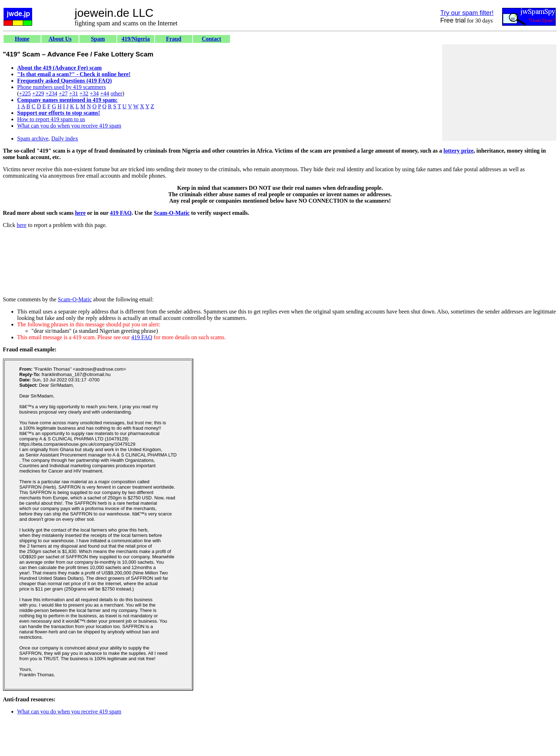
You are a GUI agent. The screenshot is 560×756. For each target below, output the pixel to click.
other (117, 93)
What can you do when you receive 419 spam (69, 126)
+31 (73, 93)
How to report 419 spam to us (51, 119)
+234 (51, 93)
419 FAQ (121, 213)
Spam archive (33, 139)
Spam (98, 39)
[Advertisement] (499, 93)
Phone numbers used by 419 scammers (61, 87)
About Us (60, 39)
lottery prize (459, 151)
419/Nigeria (136, 39)
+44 (105, 93)
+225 (25, 93)
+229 (38, 93)
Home (22, 39)
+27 (63, 93)
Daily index (65, 139)
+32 (84, 93)
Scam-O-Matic (172, 213)
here (80, 213)
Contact (211, 39)
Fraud (174, 39)
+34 (94, 93)
